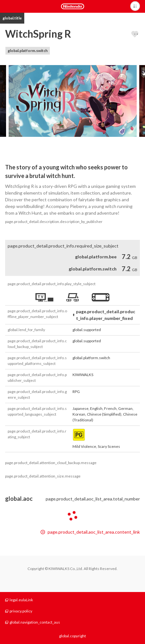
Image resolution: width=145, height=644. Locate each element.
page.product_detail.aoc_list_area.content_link (90, 532)
